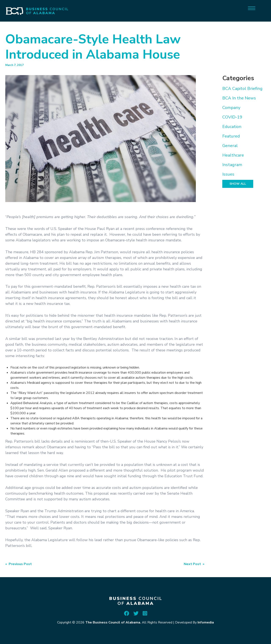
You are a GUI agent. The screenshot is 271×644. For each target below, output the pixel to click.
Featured (231, 136)
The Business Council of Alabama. (113, 622)
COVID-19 (232, 117)
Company (231, 108)
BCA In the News (239, 98)
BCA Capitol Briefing (242, 89)
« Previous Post (19, 564)
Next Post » (194, 564)
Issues (228, 174)
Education (232, 127)
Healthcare (233, 155)
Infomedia (206, 622)
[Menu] (252, 8)
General (230, 146)
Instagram (232, 165)
